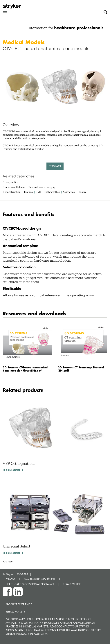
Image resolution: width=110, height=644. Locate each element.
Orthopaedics (10, 182)
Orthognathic (52, 192)
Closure (82, 192)
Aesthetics (69, 192)
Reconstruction (12, 192)
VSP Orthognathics (19, 463)
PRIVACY (10, 579)
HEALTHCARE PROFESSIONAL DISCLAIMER (30, 584)
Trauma (28, 192)
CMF (39, 192)
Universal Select (17, 546)
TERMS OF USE (72, 584)
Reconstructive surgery (42, 187)
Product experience (19, 604)
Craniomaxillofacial (14, 187)
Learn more (12, 470)
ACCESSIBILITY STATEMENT (40, 579)
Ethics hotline (15, 612)
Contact (55, 166)
